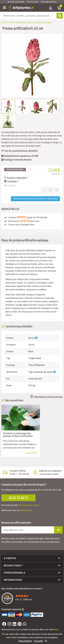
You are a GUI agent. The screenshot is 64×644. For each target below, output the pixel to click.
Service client (33, 2)
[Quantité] (50, 190)
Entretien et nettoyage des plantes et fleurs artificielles (18, 435)
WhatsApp (26, 510)
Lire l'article (31, 453)
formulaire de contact (29, 505)
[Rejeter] (45, 641)
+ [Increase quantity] (57, 190)
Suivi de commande (16, 2)
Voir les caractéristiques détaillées (20, 151)
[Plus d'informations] (36, 338)
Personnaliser (25, 641)
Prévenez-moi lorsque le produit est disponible (35, 199)
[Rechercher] (60, 16)
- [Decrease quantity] (44, 190)
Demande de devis (49, 2)
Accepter (38, 641)
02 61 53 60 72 (18, 498)
